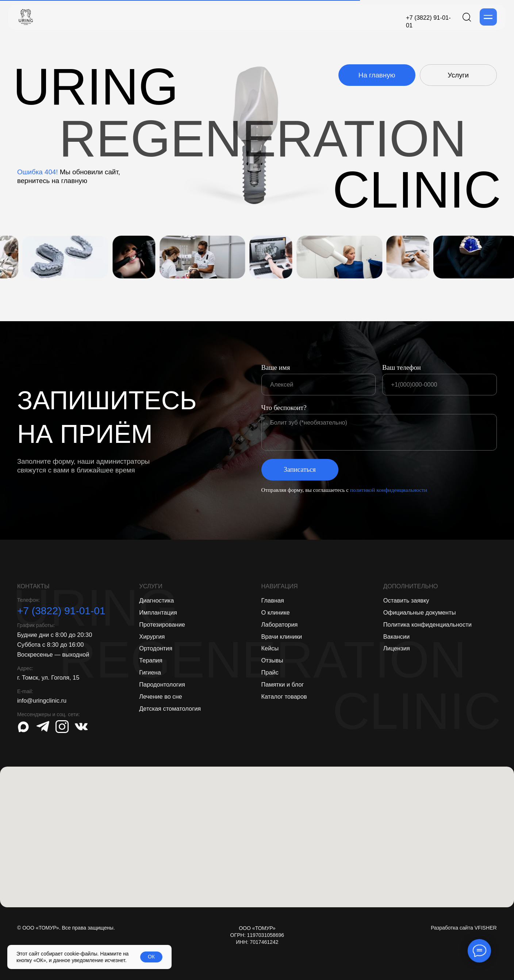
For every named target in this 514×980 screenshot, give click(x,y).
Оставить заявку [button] (406, 600)
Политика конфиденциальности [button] (427, 624)
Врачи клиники (282, 637)
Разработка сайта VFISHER (464, 928)
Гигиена (150, 672)
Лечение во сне (161, 696)
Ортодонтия (156, 648)
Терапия (151, 660)
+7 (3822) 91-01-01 (61, 611)
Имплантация (158, 612)
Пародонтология (162, 684)
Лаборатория (280, 624)
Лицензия (397, 648)
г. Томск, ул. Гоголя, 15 (48, 677)
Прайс (270, 672)
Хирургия (152, 637)
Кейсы (270, 648)
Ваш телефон (402, 367)
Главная (273, 600)
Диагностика (156, 600)
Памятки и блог (283, 684)
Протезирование (162, 624)
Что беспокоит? (284, 408)
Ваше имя (276, 367)
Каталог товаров (284, 696)
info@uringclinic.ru (42, 700)
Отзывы (272, 660)
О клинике (276, 612)
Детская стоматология (170, 709)
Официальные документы (420, 612)
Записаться (300, 469)
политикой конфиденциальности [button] (389, 490)
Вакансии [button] (396, 637)
